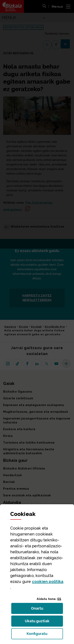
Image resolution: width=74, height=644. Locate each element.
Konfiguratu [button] (45, 635)
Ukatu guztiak (38, 622)
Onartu (41, 610)
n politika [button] (48, 582)
